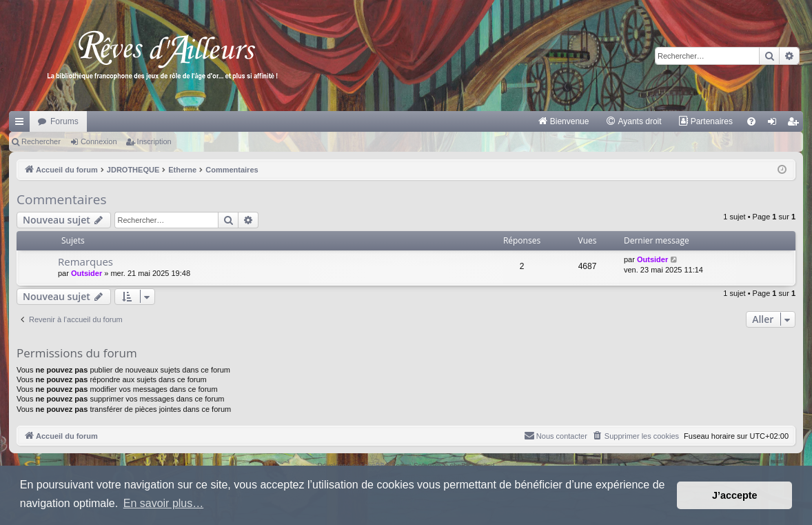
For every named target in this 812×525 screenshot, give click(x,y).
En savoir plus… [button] (164, 503)
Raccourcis (22, 124)
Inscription (154, 141)
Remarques (85, 261)
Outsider (87, 273)
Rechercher (41, 141)
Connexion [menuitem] (775, 124)
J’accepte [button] (735, 495)
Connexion (99, 141)
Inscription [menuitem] (796, 124)
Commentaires (62, 199)
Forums (64, 121)
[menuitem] (564, 121)
